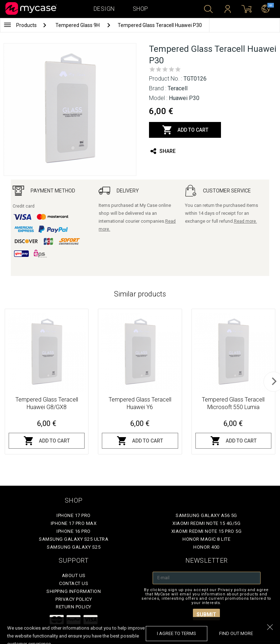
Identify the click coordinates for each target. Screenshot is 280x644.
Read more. (245, 221)
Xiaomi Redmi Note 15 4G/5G (206, 523)
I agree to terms (177, 633)
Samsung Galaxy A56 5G (206, 515)
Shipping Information (74, 591)
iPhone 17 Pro (74, 515)
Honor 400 (206, 547)
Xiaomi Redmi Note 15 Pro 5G (207, 531)
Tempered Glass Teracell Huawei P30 (160, 25)
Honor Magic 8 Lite (206, 539)
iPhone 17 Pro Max (74, 523)
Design (104, 9)
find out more (236, 633)
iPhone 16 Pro (74, 531)
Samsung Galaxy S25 (74, 547)
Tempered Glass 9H (78, 25)
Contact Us (74, 583)
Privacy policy (74, 599)
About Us (74, 575)
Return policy (74, 607)
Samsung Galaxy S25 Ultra (74, 539)
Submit (206, 614)
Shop (141, 9)
